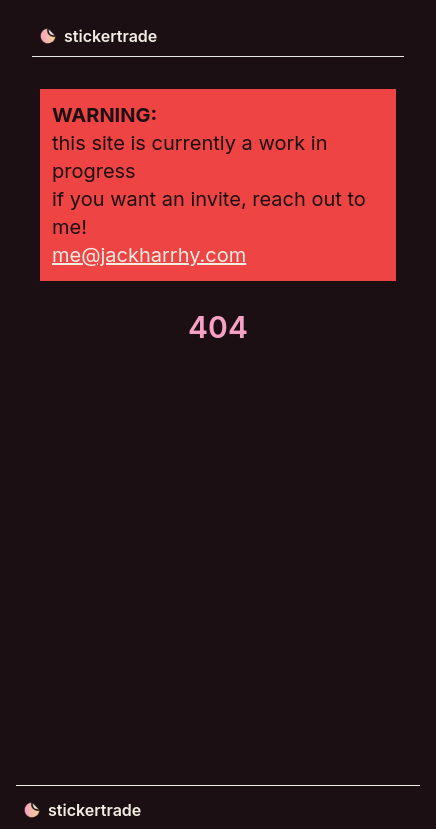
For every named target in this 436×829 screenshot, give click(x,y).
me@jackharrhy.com (149, 255)
